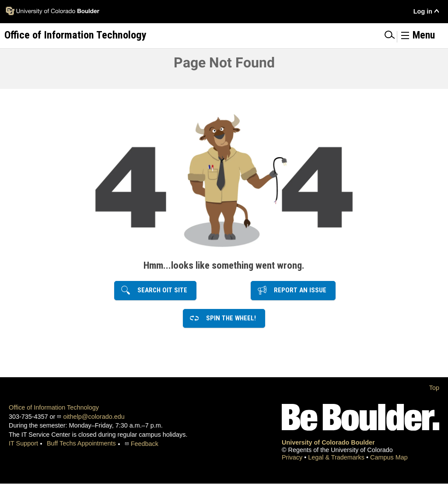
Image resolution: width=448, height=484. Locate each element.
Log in (423, 11)
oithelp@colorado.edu (94, 417)
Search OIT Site (160, 290)
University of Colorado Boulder (328, 442)
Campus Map (389, 457)
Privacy (293, 457)
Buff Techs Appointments (81, 443)
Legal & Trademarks (337, 457)
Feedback (145, 444)
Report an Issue (297, 290)
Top (434, 388)
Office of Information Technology (54, 407)
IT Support (23, 443)
